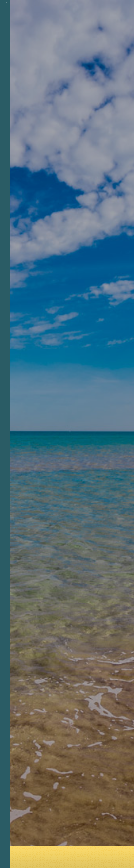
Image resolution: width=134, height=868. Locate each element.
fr (4, 3)
